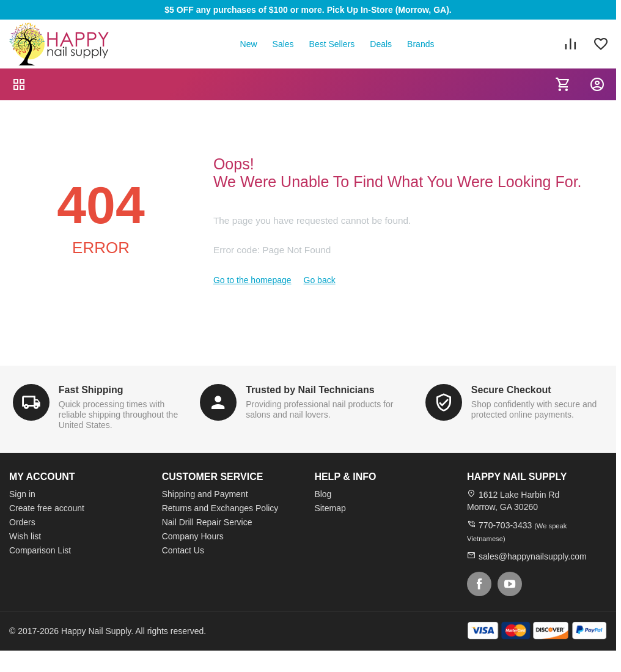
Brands (421, 44)
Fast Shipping (91, 390)
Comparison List (40, 550)
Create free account (47, 508)
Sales (283, 44)
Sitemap (330, 508)
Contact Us (183, 550)
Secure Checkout (511, 390)
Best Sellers (332, 44)
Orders (22, 522)
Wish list (25, 536)
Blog (323, 494)
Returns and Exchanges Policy (220, 508)
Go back (320, 280)
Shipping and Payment (205, 494)
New (249, 44)
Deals (381, 44)
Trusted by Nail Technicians (310, 390)
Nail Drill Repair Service (207, 522)
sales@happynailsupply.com (533, 556)
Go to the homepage (252, 280)
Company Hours (193, 536)
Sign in (22, 494)
